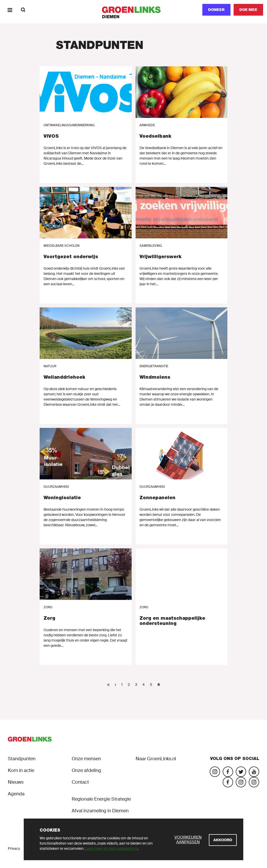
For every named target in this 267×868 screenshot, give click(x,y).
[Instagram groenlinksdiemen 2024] (254, 782)
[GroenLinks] (134, 10)
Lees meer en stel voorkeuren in (111, 848)
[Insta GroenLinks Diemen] (241, 782)
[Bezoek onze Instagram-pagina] (215, 772)
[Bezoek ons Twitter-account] (241, 772)
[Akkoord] (223, 840)
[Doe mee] (248, 10)
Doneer (216, 10)
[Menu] (10, 10)
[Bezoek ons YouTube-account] (254, 772)
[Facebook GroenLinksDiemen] (228, 782)
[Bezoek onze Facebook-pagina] (228, 772)
